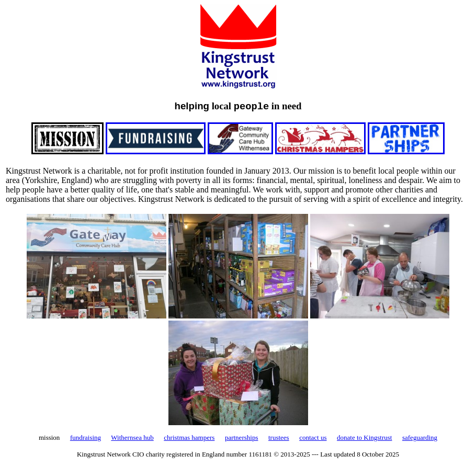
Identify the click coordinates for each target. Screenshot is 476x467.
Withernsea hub (132, 437)
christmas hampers (189, 437)
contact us (313, 437)
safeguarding (420, 437)
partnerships (242, 437)
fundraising (86, 437)
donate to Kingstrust (364, 437)
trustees (279, 437)
